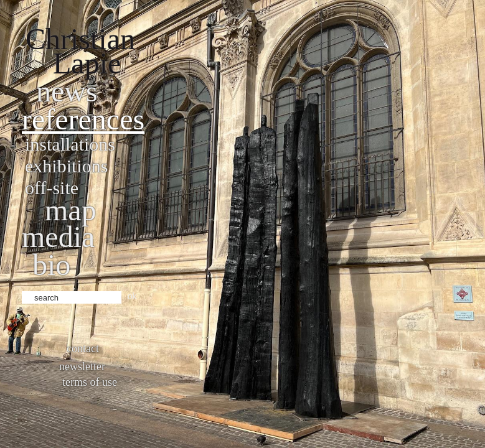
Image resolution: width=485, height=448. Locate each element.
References (83, 119)
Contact (83, 348)
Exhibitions (66, 166)
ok (132, 296)
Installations (70, 144)
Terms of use (90, 382)
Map (71, 210)
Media (58, 237)
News (67, 91)
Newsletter (82, 366)
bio (51, 265)
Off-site (52, 188)
